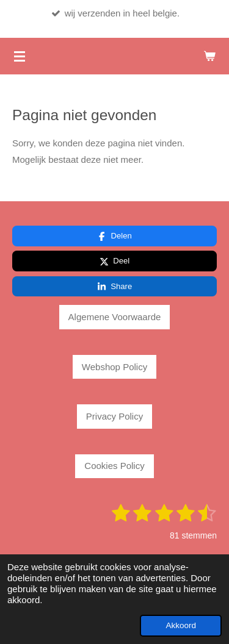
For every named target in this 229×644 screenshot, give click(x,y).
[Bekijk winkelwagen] (209, 56)
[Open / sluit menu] (20, 56)
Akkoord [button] (181, 625)
